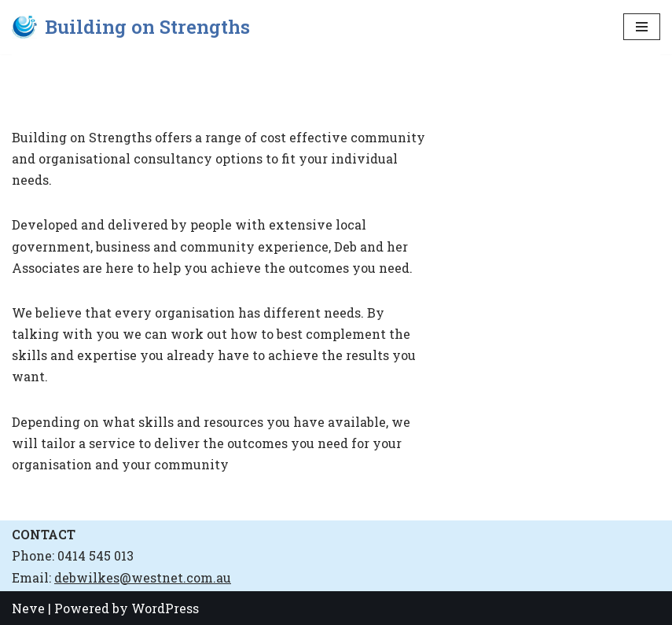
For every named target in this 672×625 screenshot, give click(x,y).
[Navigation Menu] (642, 27)
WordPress (165, 608)
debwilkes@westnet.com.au (143, 577)
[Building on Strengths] (131, 27)
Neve (28, 608)
